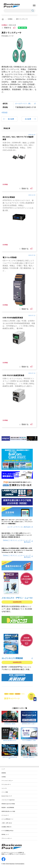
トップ (3, 769)
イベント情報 (5, 792)
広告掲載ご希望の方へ (7, 827)
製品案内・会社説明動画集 (8, 808)
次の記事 (28, 119)
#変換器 (5, 113)
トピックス (4, 788)
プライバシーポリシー (7, 838)
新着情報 (4, 773)
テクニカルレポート (6, 784)
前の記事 (11, 119)
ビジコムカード (5, 815)
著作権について (5, 834)
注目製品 (10, 19)
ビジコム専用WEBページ (7, 819)
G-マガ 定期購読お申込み (7, 831)
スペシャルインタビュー (7, 781)
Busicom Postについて (7, 796)
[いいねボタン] (15, 28)
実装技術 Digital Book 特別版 (8, 804)
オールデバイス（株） (24, 104)
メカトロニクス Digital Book (8, 800)
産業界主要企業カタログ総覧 (8, 811)
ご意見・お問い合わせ (7, 823)
